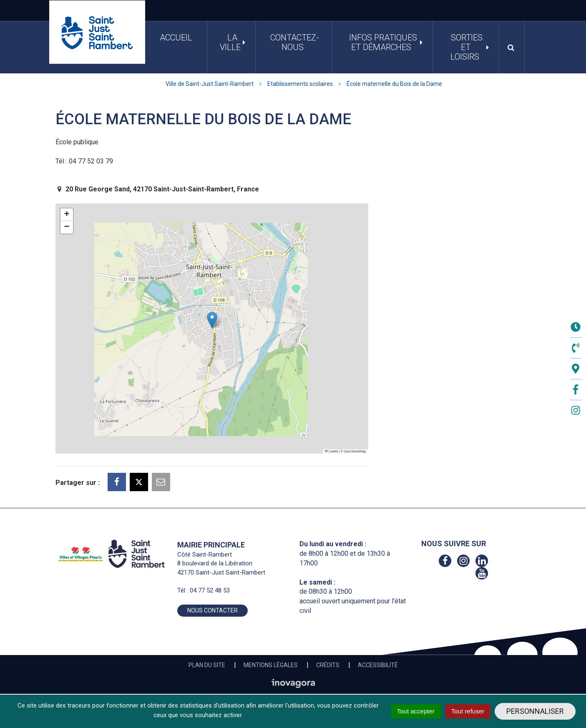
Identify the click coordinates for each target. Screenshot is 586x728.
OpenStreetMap (355, 451)
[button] (212, 320)
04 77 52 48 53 (210, 590)
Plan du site (207, 665)
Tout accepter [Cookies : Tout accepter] (416, 711)
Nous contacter (213, 610)
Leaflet (332, 451)
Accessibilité (378, 665)
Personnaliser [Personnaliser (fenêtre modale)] (535, 711)
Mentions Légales (271, 665)
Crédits (328, 665)
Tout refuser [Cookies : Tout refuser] (468, 711)
